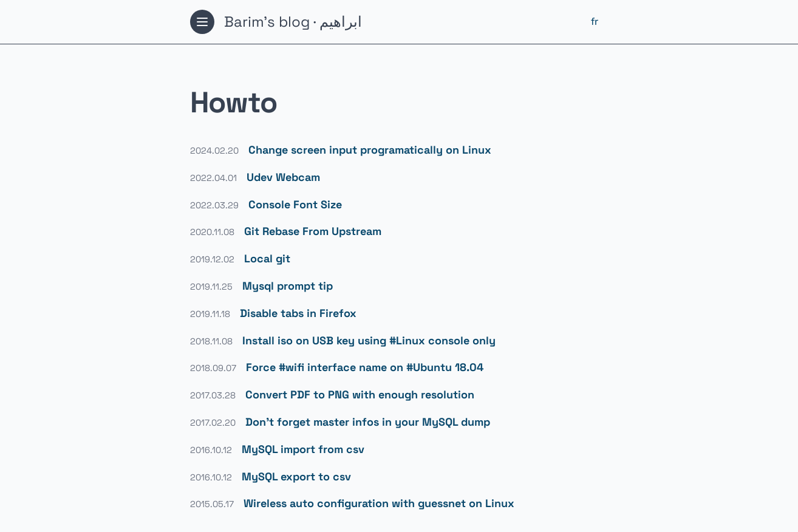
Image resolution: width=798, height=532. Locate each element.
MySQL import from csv (303, 449)
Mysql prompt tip (288, 286)
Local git (267, 258)
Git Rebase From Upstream (313, 231)
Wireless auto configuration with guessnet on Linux (379, 503)
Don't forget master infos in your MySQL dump (368, 422)
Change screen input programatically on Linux (370, 150)
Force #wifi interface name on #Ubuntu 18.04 (365, 367)
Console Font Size (295, 204)
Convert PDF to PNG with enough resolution (360, 394)
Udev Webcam (283, 177)
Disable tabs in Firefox (298, 313)
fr (595, 22)
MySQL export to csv (296, 476)
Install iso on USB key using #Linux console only (369, 340)
